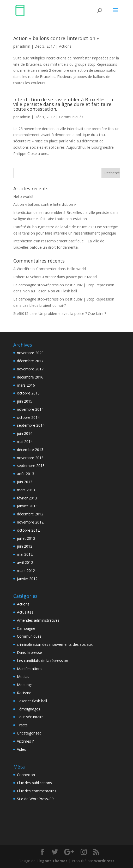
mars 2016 (26, 385)
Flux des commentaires (37, 791)
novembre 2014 (30, 409)
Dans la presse (29, 652)
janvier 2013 (27, 506)
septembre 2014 (31, 425)
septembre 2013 (31, 466)
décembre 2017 (30, 361)
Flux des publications (34, 783)
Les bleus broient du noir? (44, 305)
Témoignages (29, 709)
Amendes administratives (38, 620)
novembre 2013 (30, 458)
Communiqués (71, 117)
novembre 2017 (30, 369)
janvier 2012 (27, 579)
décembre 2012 (30, 514)
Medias (23, 677)
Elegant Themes (52, 861)
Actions (65, 46)
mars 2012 (26, 571)
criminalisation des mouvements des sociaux (55, 644)
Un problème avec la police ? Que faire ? (72, 313)
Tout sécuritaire (30, 717)
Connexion (26, 775)
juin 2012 (25, 546)
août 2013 (26, 474)
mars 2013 (26, 490)
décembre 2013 (30, 450)
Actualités (25, 612)
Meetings (25, 685)
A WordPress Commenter (35, 269)
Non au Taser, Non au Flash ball (50, 291)
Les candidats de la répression (43, 661)
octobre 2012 (28, 530)
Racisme (24, 693)
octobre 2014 (28, 417)
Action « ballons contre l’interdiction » (56, 38)
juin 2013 (25, 482)
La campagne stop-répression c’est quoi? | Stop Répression (64, 285)
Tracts (22, 725)
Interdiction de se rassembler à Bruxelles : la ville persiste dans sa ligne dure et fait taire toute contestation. (63, 104)
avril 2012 (25, 562)
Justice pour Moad (81, 277)
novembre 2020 (30, 353)
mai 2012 (25, 554)
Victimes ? (25, 741)
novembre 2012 (30, 522)
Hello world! (23, 196)
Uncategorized (29, 733)
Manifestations (30, 669)
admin (25, 46)
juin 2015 (25, 401)
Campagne (26, 628)
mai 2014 (25, 441)
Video (22, 749)
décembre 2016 (30, 377)
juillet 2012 (26, 538)
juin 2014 (25, 433)
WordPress (104, 861)
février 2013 (27, 498)
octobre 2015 (28, 393)
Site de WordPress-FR (35, 799)
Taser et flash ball (32, 701)
